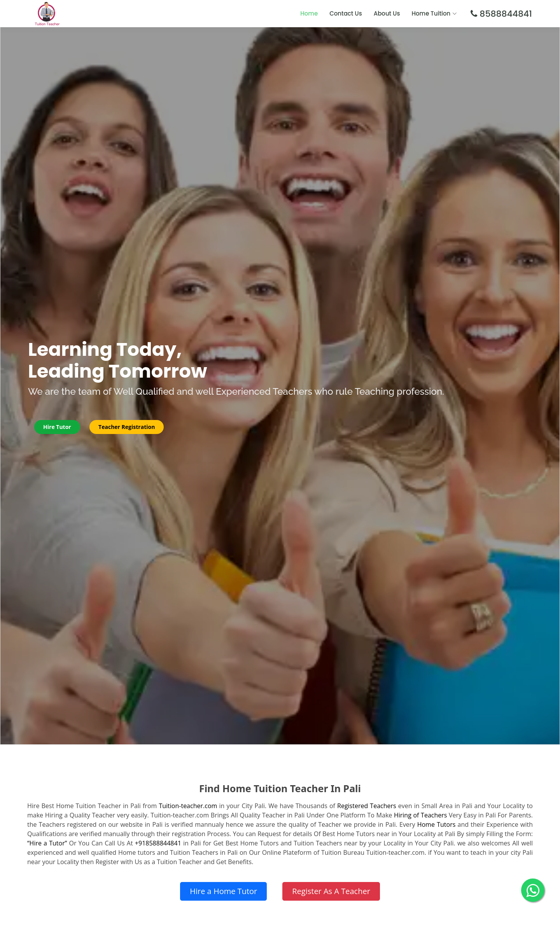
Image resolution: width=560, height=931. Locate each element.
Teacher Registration (132, 427)
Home (309, 13)
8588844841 (505, 14)
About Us (387, 13)
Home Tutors (437, 824)
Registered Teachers (367, 806)
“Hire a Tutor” (47, 843)
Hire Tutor (60, 427)
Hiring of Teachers (421, 815)
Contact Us (346, 13)
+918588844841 (158, 843)
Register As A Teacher (331, 891)
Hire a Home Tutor (223, 891)
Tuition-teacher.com (188, 806)
